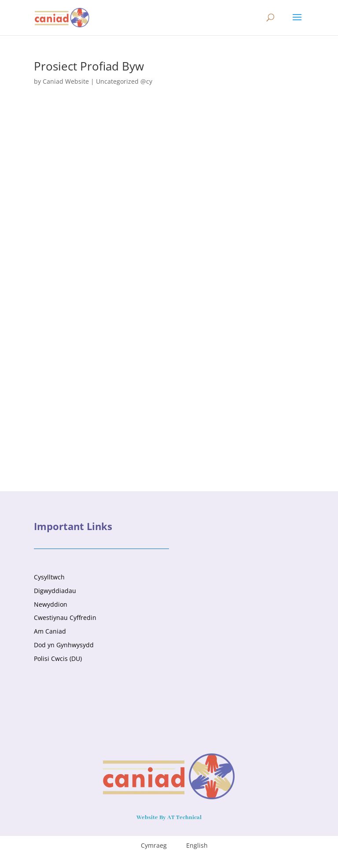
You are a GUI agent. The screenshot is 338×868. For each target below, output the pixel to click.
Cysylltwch (49, 577)
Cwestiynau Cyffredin (65, 618)
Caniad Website (66, 81)
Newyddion (51, 604)
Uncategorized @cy (124, 81)
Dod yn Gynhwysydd (64, 645)
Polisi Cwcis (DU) (58, 658)
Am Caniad (50, 631)
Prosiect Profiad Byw (89, 66)
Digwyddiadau (55, 591)
